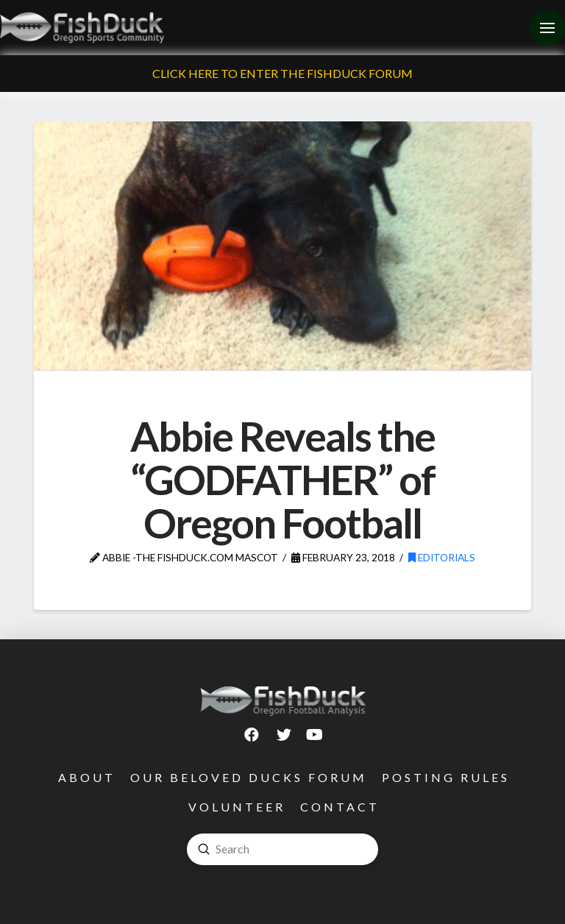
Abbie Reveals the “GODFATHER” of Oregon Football (283, 479)
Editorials (442, 557)
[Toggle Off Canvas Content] (547, 28)
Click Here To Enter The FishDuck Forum (282, 73)
